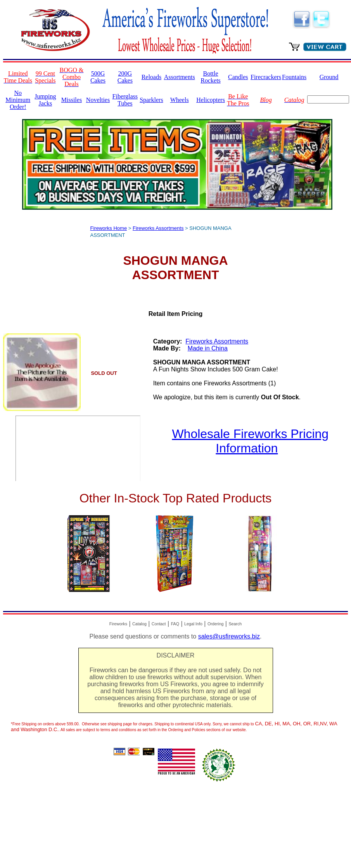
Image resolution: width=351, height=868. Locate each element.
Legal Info (193, 624)
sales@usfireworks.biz (229, 636)
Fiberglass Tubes (125, 100)
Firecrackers (266, 77)
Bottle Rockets (211, 77)
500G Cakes (98, 77)
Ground (329, 77)
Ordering (215, 624)
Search (235, 624)
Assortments (180, 77)
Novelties (98, 100)
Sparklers (151, 100)
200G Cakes (125, 77)
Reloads (152, 77)
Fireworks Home (109, 228)
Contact (159, 624)
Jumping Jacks (45, 100)
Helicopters (211, 100)
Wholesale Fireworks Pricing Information (250, 441)
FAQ (175, 624)
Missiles (72, 100)
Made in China (208, 348)
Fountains (294, 77)
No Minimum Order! (18, 100)
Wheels (180, 100)
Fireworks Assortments (158, 228)
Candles (238, 77)
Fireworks (118, 624)
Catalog (139, 624)
